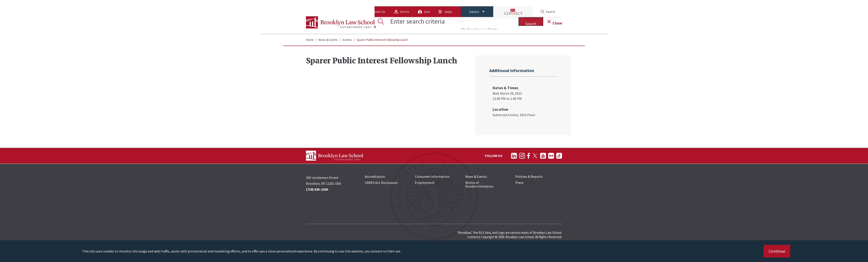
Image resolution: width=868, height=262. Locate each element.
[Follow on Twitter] (535, 156)
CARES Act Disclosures (381, 183)
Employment (425, 183)
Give (393, 5)
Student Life (505, 23)
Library (552, 23)
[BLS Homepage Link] (340, 22)
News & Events (328, 40)
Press (519, 183)
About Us (316, 5)
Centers (458, 23)
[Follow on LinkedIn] (514, 156)
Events (347, 40)
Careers (531, 23)
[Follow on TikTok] (559, 156)
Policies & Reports (529, 176)
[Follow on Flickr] (551, 156)
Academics (433, 23)
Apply (414, 5)
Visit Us (370, 5)
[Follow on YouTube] (543, 156)
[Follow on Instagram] (522, 156)
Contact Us (344, 5)
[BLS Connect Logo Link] (479, 5)
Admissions (405, 23)
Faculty (479, 23)
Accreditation (375, 176)
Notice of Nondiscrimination (479, 184)
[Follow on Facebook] (529, 156)
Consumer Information (432, 176)
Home (310, 40)
